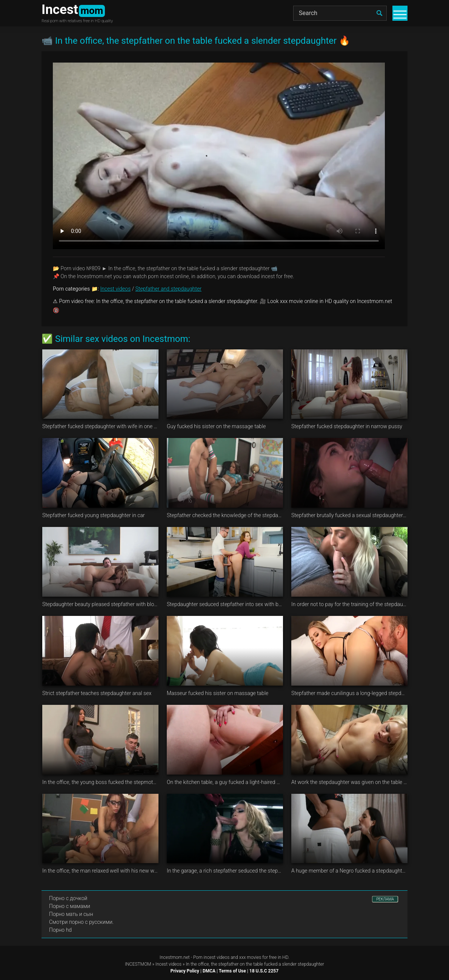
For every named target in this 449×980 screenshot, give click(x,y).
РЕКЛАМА (385, 899)
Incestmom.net (175, 957)
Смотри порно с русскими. (81, 922)
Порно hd (60, 930)
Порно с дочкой (68, 898)
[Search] (340, 13)
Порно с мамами (70, 906)
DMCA (209, 971)
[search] (379, 13)
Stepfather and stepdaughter (168, 289)
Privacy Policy (185, 971)
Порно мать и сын (71, 914)
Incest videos (116, 289)
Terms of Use (232, 971)
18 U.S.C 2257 (264, 971)
